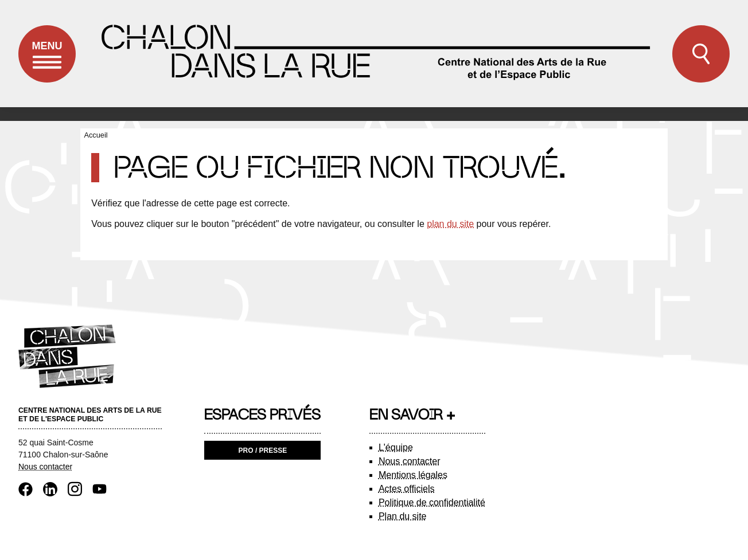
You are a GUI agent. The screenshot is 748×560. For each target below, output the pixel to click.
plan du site (450, 224)
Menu (47, 61)
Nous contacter (45, 467)
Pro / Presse (263, 451)
